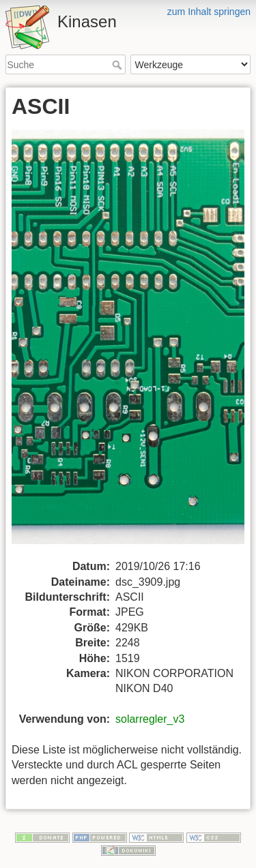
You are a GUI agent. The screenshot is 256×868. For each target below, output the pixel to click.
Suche (118, 65)
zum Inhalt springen (209, 12)
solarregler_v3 (150, 719)
